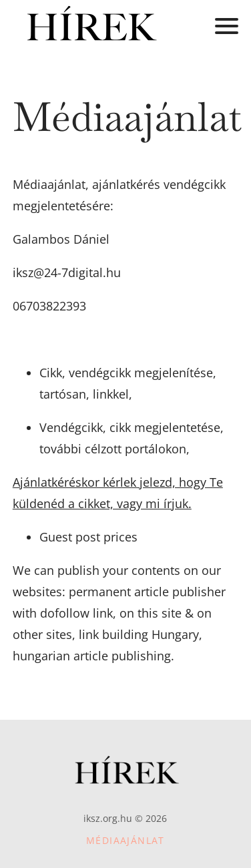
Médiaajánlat (125, 840)
